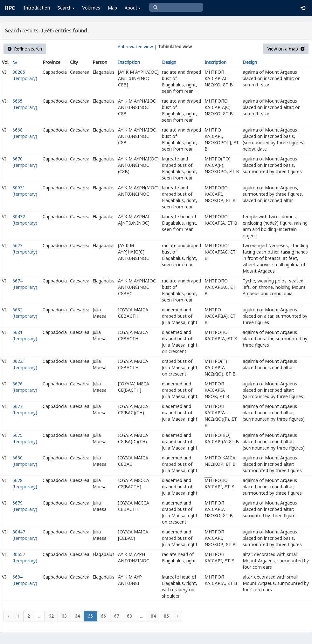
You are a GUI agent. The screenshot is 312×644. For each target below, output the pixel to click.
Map (112, 8)
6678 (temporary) (25, 483)
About (133, 8)
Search (66, 8)
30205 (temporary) (25, 75)
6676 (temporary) (25, 387)
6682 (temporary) (25, 313)
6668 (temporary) (25, 133)
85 (166, 616)
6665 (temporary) (25, 104)
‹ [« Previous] (8, 616)
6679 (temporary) (25, 506)
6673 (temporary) (25, 249)
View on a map (286, 49)
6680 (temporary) (25, 461)
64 (77, 616)
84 (153, 616)
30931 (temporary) (25, 191)
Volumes (91, 8)
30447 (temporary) (25, 535)
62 (51, 616)
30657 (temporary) (25, 557)
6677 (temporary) (25, 409)
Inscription (129, 62)
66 (103, 616)
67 (116, 616)
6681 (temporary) (25, 335)
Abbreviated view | (137, 47)
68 (129, 616)
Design (169, 62)
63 (64, 616)
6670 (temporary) (25, 162)
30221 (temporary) (25, 364)
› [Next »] (177, 616)
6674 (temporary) (25, 284)
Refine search (25, 49)
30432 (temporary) (25, 220)
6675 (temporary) (25, 438)
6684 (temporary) (25, 580)
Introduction (37, 8)
